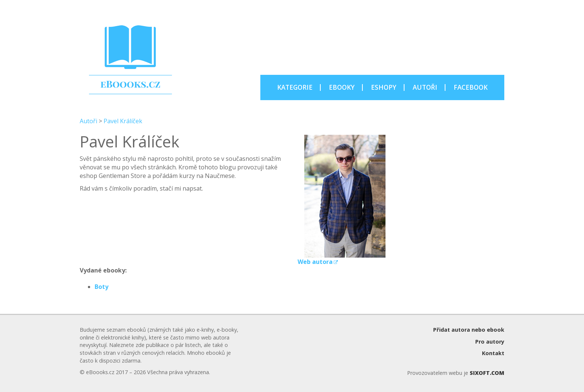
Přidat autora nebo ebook (469, 330)
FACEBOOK (471, 87)
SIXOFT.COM (487, 373)
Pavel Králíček (123, 121)
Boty (101, 287)
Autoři (88, 121)
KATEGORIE (295, 87)
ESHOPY (384, 87)
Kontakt (493, 353)
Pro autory (490, 342)
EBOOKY (342, 87)
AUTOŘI (425, 87)
